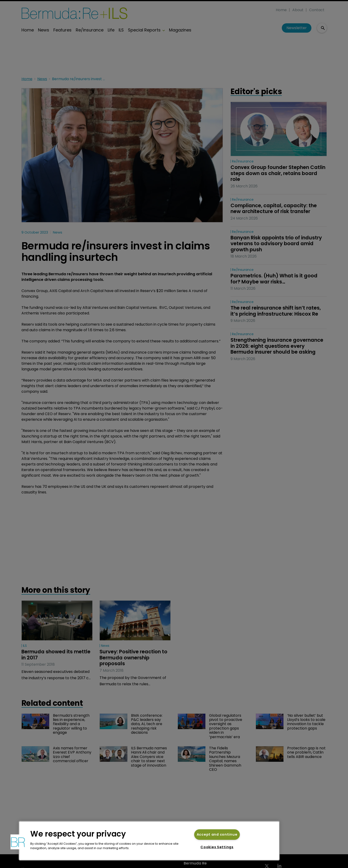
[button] (18, 842)
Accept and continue (217, 834)
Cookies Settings (217, 847)
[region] (149, 841)
